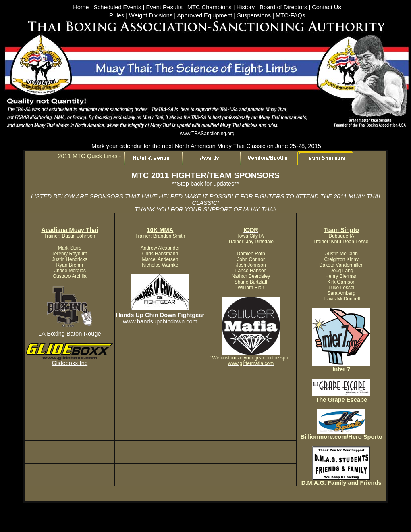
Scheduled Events (117, 7)
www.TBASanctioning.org (207, 134)
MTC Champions (210, 7)
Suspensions (254, 15)
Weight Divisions (151, 15)
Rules (117, 15)
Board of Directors (283, 7)
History (246, 7)
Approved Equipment (204, 15)
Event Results (164, 7)
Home (81, 7)
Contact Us (327, 7)
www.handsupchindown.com (160, 321)
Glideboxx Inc (70, 363)
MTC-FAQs (290, 15)
